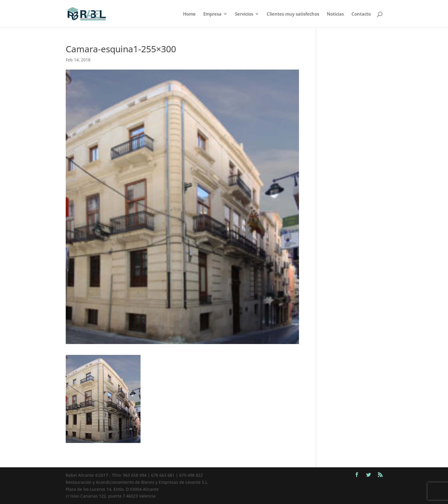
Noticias (335, 14)
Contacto (361, 14)
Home (189, 14)
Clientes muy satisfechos (293, 14)
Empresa (212, 14)
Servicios (244, 14)
